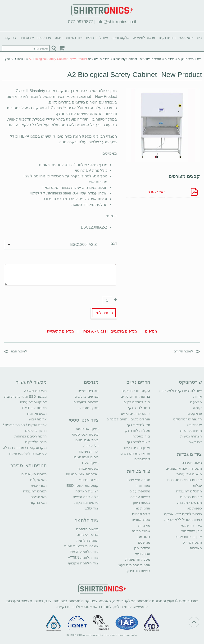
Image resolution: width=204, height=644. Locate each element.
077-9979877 (81, 22)
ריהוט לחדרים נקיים (136, 413)
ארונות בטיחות (191, 497)
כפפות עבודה (140, 497)
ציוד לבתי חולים (97, 38)
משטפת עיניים (140, 491)
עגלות (197, 485)
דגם (114, 244)
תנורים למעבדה (35, 491)
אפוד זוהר (143, 485)
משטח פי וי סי (192, 542)
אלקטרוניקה (120, 38)
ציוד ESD (92, 508)
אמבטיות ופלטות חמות (81, 546)
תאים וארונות (37, 413)
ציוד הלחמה (86, 520)
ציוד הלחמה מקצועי (83, 563)
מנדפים (170, 59)
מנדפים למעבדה (189, 502)
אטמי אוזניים (141, 520)
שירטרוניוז (27, 38)
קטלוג (197, 408)
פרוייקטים (44, 38)
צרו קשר (10, 38)
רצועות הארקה (87, 491)
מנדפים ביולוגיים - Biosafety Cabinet (137, 59)
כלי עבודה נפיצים (86, 497)
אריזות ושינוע (89, 451)
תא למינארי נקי (139, 425)
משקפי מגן (142, 548)
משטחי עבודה (88, 468)
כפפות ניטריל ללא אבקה (183, 520)
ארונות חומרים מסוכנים (185, 480)
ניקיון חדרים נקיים (137, 448)
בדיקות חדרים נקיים (135, 396)
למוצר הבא (16, 351)
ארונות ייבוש (38, 419)
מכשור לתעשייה (144, 38)
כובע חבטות (141, 514)
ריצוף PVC (90, 463)
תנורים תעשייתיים (34, 474)
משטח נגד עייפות (189, 474)
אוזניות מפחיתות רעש (134, 565)
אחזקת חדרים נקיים (135, 453)
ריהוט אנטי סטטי (86, 457)
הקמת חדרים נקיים (136, 391)
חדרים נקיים (167, 38)
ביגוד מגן (144, 537)
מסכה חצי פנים (139, 480)
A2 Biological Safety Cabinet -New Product (135, 74)
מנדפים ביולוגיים (86, 396)
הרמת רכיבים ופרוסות (31, 436)
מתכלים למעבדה (189, 491)
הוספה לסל (104, 313)
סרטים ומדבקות (86, 502)
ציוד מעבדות (190, 454)
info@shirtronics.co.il (116, 22)
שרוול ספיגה (141, 531)
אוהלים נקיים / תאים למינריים (128, 419)
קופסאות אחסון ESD (82, 485)
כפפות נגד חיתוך (138, 571)
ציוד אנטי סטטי (84, 420)
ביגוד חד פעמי (192, 525)
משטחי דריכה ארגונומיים (184, 468)
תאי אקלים (38, 480)
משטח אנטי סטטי (85, 434)
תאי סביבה (39, 497)
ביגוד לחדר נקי (139, 408)
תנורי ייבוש (39, 485)
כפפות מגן (194, 508)
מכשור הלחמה (87, 529)
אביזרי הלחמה (88, 535)
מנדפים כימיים (88, 391)
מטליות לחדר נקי (137, 430)
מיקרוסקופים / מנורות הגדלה (25, 448)
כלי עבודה (91, 446)
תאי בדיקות (38, 502)
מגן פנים (144, 542)
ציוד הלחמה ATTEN (83, 557)
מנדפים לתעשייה (60, 331)
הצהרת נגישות (191, 436)
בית (199, 38)
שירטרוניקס (190, 382)
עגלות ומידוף (89, 480)
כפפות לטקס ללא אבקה (183, 514)
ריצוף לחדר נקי (139, 442)
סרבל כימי (143, 554)
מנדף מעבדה (88, 408)
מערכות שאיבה (35, 391)
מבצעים (196, 402)
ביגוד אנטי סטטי (86, 440)
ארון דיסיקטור (192, 531)
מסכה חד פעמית (138, 559)
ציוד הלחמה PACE (84, 552)
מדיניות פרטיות (191, 430)
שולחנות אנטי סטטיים (82, 474)
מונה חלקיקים (36, 442)
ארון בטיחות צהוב (189, 537)
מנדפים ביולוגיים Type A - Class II (110, 331)
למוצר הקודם (187, 351)
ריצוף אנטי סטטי (86, 429)
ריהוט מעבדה (192, 463)
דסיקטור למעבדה (33, 402)
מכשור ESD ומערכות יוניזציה (25, 396)
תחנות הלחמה (87, 540)
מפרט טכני (156, 192)
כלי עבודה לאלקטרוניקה (28, 453)
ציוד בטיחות (74, 38)
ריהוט (59, 38)
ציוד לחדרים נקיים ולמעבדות (181, 391)
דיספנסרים (142, 459)
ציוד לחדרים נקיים (137, 402)
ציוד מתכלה (141, 436)
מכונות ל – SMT (35, 408)
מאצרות (196, 548)
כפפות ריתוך (141, 502)
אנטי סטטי (187, 38)
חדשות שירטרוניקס (188, 419)
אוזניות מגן (142, 508)
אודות (198, 396)
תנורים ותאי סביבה (28, 465)
